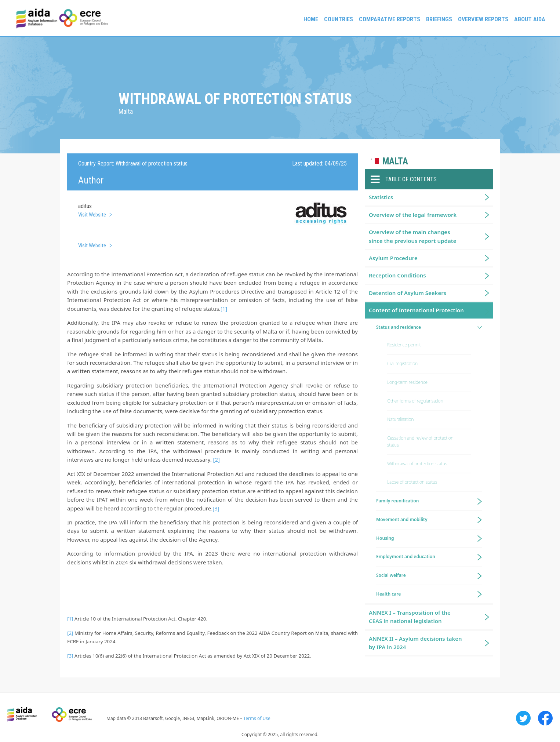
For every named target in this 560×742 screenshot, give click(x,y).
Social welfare (391, 575)
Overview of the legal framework (413, 215)
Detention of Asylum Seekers (408, 293)
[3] (216, 508)
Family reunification (397, 501)
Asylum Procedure (393, 258)
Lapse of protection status (412, 482)
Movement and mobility (402, 519)
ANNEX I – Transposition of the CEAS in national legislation (410, 617)
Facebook (545, 718)
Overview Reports (483, 19)
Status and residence (399, 327)
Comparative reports (390, 19)
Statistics (381, 197)
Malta (395, 161)
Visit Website (92, 215)
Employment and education (406, 556)
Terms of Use (257, 718)
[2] (217, 459)
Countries (339, 19)
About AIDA (530, 19)
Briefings (439, 19)
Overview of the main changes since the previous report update (413, 236)
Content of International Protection (416, 310)
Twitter (523, 718)
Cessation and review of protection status (420, 441)
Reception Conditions (397, 275)
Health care (388, 594)
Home (311, 19)
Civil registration (402, 363)
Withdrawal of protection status (417, 464)
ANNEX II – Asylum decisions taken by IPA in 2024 (415, 643)
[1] (224, 309)
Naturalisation (400, 419)
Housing (385, 538)
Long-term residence (407, 382)
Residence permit (404, 345)
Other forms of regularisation (415, 401)
